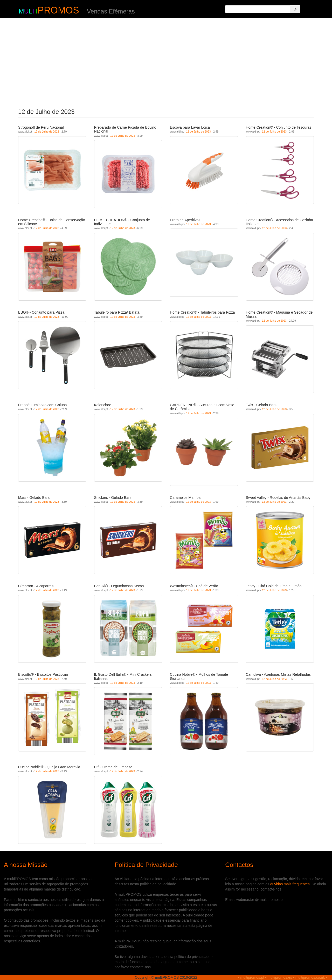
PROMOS (58, 10)
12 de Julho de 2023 (47, 132)
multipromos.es (280, 977)
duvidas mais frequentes (290, 884)
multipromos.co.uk (310, 977)
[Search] (295, 9)
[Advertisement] (166, 62)
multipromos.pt (252, 977)
